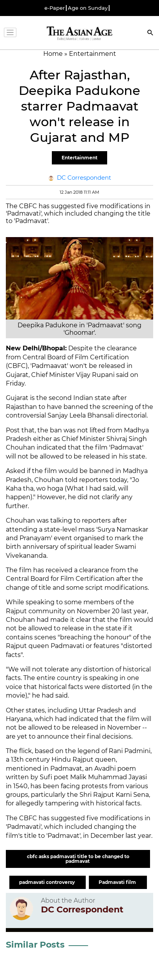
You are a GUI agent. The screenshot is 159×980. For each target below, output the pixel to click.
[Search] (150, 33)
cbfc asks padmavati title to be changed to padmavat (78, 859)
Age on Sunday (88, 8)
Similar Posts (35, 945)
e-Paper (55, 8)
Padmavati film (118, 882)
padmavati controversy (48, 882)
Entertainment (79, 158)
